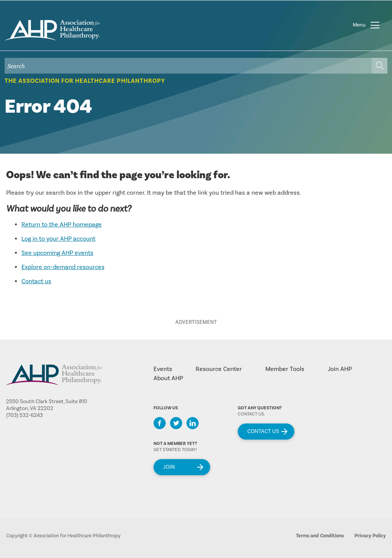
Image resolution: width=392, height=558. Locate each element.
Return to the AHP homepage (62, 225)
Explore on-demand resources (63, 267)
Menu (359, 25)
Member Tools (285, 369)
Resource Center (219, 369)
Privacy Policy (370, 536)
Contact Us (263, 432)
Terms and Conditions (320, 536)
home (52, 30)
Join (169, 467)
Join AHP (340, 369)
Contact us (36, 281)
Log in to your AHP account (58, 239)
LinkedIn (193, 423)
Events (163, 369)
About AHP (168, 378)
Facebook (160, 423)
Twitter (176, 423)
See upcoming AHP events (57, 253)
